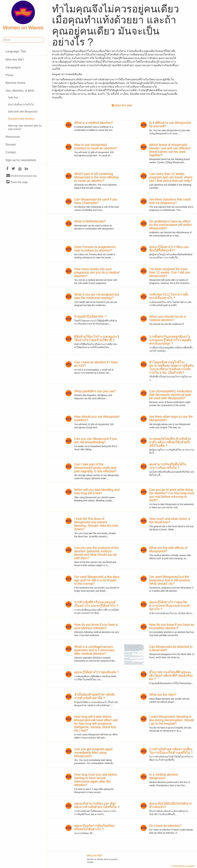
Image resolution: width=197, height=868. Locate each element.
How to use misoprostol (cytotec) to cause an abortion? (96, 146)
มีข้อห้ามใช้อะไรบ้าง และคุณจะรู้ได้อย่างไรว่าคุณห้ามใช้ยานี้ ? (97, 338)
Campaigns (13, 67)
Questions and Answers (21, 119)
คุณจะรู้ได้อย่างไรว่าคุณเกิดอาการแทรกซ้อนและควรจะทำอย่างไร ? (170, 606)
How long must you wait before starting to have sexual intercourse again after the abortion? (96, 780)
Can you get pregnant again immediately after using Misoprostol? (94, 753)
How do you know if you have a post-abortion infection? (96, 626)
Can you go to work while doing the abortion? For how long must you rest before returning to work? (172, 495)
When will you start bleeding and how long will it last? (97, 491)
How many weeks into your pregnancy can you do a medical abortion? (97, 272)
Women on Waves (23, 16)
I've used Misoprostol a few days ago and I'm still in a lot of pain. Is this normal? (97, 580)
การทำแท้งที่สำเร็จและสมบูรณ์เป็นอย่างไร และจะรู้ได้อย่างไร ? (96, 604)
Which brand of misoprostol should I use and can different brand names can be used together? (170, 150)
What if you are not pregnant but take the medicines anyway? (97, 296)
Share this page (17, 182)
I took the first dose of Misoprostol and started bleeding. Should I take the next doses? (96, 524)
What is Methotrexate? (90, 221)
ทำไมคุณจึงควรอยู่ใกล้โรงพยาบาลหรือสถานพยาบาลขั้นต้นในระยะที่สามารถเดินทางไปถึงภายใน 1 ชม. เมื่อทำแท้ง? (171, 367)
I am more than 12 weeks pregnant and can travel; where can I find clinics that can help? (171, 177)
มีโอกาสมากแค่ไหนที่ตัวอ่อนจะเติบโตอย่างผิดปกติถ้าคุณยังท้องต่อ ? (171, 676)
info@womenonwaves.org (21, 176)
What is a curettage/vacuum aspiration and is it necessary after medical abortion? (94, 650)
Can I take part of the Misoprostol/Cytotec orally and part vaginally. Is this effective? (95, 468)
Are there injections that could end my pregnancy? (170, 201)
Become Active (15, 83)
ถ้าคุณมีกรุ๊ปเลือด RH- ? (90, 317)
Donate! (11, 145)
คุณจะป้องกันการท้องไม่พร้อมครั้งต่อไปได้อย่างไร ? (94, 827)
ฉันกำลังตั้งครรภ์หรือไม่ (21, 105)
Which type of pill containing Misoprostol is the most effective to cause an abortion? (96, 177)
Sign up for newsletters (21, 160)
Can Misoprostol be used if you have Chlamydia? (96, 201)
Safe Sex (13, 97)
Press (9, 75)
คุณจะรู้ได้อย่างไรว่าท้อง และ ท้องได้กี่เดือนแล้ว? (169, 249)
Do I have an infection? (165, 826)
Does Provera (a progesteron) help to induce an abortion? (95, 249)
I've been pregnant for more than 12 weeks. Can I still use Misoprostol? (170, 272)
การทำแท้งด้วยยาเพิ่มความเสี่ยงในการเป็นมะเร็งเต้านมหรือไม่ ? (171, 751)
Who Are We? (15, 60)
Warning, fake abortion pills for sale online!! (25, 128)
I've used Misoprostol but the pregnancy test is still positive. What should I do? (170, 580)
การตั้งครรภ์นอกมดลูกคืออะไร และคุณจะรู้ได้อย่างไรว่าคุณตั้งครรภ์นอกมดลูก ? (170, 340)
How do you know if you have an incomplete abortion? (172, 626)
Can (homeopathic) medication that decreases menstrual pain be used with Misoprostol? (171, 395)
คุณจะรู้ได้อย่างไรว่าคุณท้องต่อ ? (97, 672)
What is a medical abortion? (94, 123)
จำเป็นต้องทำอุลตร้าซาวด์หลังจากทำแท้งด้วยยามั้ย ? (95, 696)
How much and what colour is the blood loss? (170, 520)
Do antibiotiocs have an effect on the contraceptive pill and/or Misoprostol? (171, 225)
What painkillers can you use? (95, 391)
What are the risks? (163, 695)
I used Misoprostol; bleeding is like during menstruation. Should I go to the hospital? (172, 720)
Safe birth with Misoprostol (23, 112)
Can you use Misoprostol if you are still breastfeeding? (96, 440)
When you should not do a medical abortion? (167, 318)
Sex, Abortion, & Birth (20, 91)
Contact (11, 152)
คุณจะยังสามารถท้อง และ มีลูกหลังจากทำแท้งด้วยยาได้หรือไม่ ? (97, 805)
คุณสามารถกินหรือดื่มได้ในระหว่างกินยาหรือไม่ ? (168, 466)
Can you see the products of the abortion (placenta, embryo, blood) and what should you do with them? (96, 553)
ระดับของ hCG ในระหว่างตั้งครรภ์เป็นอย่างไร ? (169, 296)
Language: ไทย (16, 51)
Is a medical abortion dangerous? (164, 776)
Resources (13, 137)
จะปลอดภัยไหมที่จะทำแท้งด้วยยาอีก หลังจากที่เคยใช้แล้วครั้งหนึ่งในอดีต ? (170, 442)
